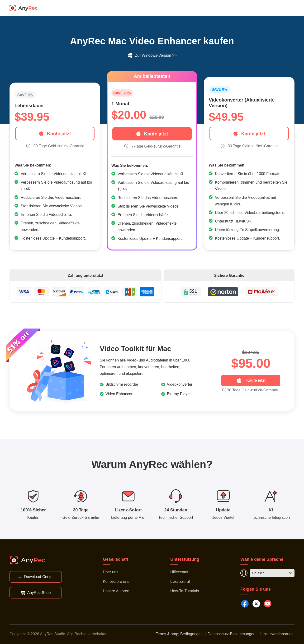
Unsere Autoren (116, 591)
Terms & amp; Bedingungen (179, 634)
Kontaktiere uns (116, 581)
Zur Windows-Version (153, 55)
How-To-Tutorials (185, 591)
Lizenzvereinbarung (277, 634)
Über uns (111, 572)
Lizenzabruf (180, 581)
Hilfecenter (179, 572)
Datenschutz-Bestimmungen (231, 634)
